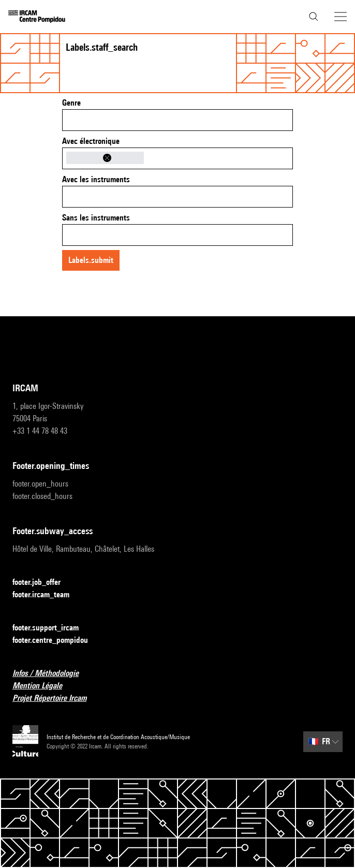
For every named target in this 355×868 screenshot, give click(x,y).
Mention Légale (43, 686)
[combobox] (177, 120)
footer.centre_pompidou (56, 641)
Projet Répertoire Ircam (56, 698)
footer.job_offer (43, 583)
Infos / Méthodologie (52, 674)
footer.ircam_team (47, 595)
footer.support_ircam (52, 628)
